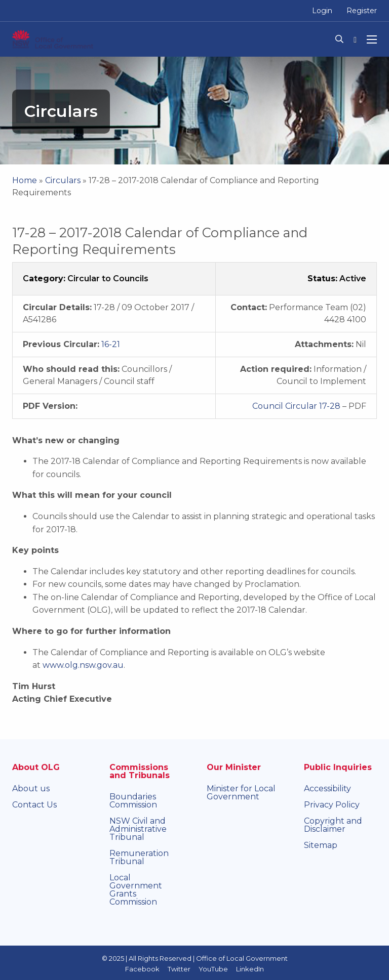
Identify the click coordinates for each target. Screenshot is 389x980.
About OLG (36, 767)
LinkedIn (250, 969)
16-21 (111, 344)
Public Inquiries (338, 767)
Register (362, 11)
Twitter (179, 969)
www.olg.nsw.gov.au (83, 665)
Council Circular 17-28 (296, 406)
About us (31, 789)
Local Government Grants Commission (136, 890)
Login (322, 11)
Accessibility (327, 789)
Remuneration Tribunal (139, 857)
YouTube (213, 969)
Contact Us (34, 805)
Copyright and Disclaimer (333, 825)
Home (25, 180)
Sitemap (321, 845)
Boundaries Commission (133, 801)
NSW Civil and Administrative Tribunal (138, 829)
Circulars (63, 180)
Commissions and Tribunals (140, 771)
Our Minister (234, 767)
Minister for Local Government (241, 793)
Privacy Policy (332, 805)
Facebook (142, 969)
